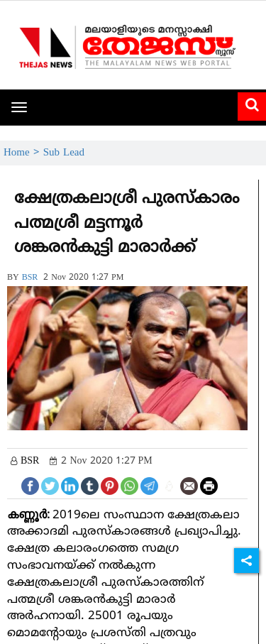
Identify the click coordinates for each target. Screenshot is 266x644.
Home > (23, 153)
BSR (30, 278)
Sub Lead (64, 153)
